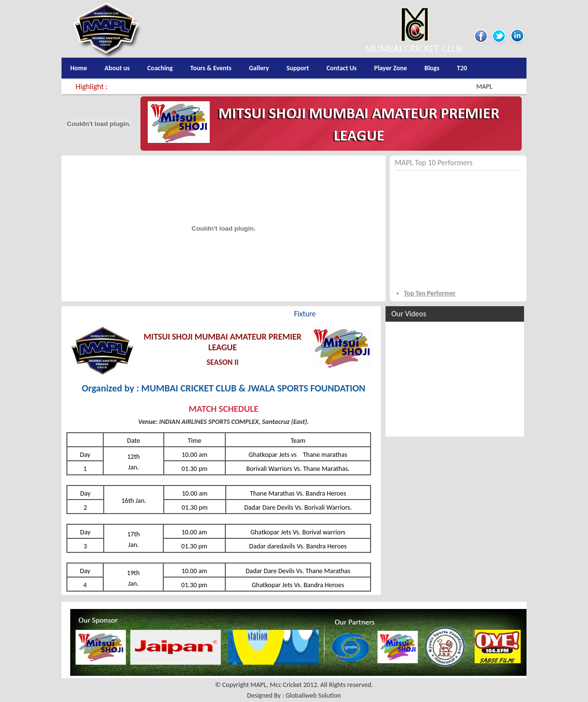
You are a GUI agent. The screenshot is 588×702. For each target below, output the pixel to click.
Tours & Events (211, 68)
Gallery (259, 68)
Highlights (87, 314)
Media (345, 314)
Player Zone (390, 68)
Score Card (209, 314)
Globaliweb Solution (313, 695)
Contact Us (342, 68)
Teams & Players (147, 314)
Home (79, 68)
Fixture (305, 314)
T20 (462, 68)
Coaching (160, 68)
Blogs (432, 68)
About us (117, 68)
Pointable (260, 314)
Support (298, 68)
